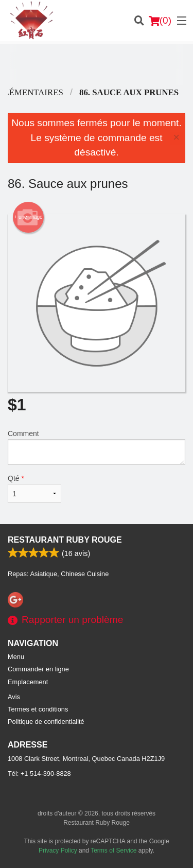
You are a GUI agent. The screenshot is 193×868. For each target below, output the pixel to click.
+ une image (28, 217)
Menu (16, 657)
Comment (97, 447)
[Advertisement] (97, 64)
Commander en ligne (38, 669)
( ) (160, 21)
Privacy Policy (58, 850)
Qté (34, 489)
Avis (14, 697)
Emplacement (28, 682)
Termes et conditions (38, 709)
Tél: (39, 774)
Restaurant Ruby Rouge (65, 540)
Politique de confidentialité (46, 722)
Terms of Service (113, 850)
